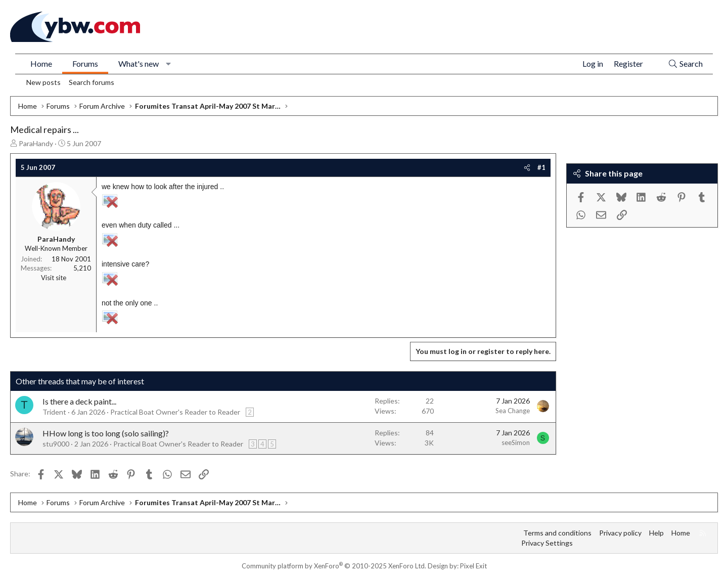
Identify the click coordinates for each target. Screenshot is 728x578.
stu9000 (56, 444)
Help (656, 533)
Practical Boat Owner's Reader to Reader (175, 412)
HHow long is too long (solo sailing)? (106, 433)
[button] (169, 64)
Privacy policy (620, 533)
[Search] (685, 64)
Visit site (54, 278)
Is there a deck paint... (79, 401)
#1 (541, 167)
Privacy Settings (547, 543)
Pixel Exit (473, 566)
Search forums (92, 82)
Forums (85, 63)
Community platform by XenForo (334, 566)
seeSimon (516, 442)
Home (41, 63)
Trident (54, 412)
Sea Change (513, 411)
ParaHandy (36, 143)
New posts (43, 82)
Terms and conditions (557, 533)
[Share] (527, 167)
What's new (139, 63)
